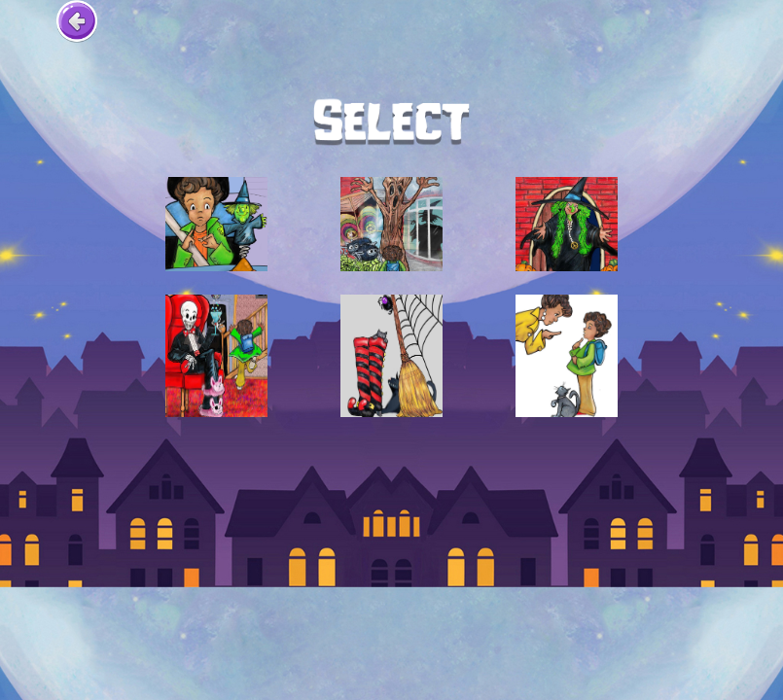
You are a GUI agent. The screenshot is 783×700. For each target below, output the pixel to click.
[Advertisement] (392, 461)
